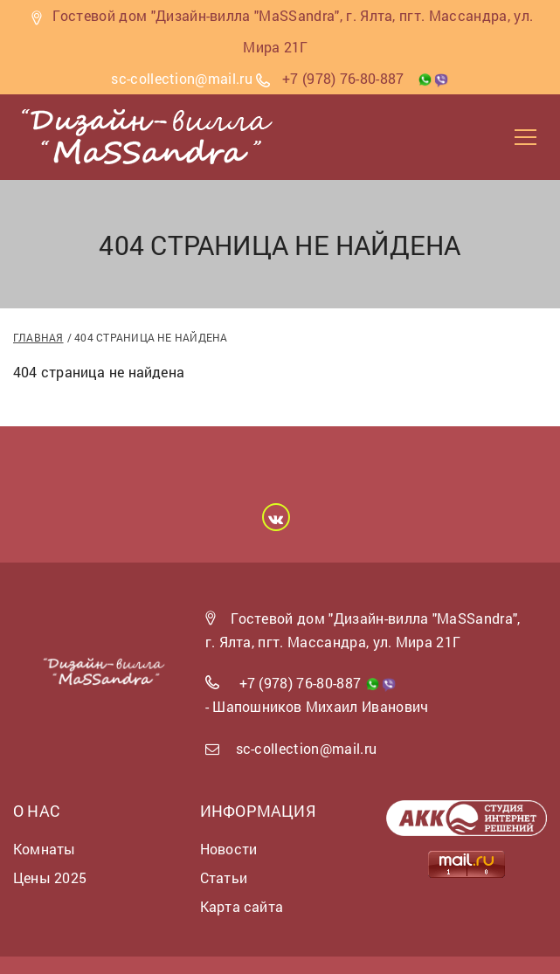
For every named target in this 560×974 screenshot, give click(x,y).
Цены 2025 (50, 877)
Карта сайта (242, 906)
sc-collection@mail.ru (307, 748)
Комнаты (45, 849)
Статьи (224, 877)
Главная (38, 337)
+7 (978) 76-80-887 (343, 78)
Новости (229, 849)
